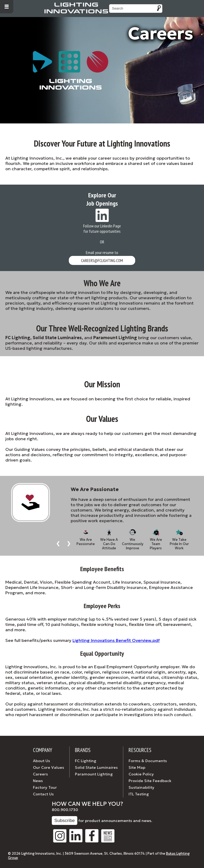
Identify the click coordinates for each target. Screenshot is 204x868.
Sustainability (141, 787)
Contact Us (43, 794)
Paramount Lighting (94, 774)
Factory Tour (45, 787)
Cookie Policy (141, 774)
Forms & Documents (148, 761)
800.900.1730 (65, 810)
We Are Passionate (86, 537)
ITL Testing (139, 794)
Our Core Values (48, 767)
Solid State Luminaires (96, 767)
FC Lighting (86, 761)
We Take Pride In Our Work (179, 537)
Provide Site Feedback (150, 781)
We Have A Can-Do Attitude (109, 537)
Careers (40, 774)
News (38, 781)
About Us (41, 761)
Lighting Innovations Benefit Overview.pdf (116, 640)
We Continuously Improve (133, 537)
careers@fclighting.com (102, 260)
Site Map (137, 767)
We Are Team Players (156, 537)
